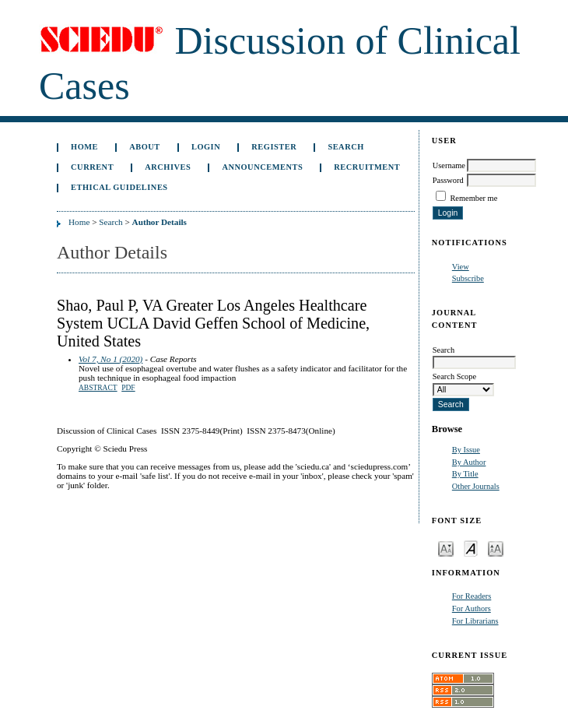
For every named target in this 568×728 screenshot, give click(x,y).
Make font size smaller (446, 548)
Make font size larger (496, 548)
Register (274, 147)
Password (448, 180)
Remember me (473, 198)
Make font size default (471, 548)
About (145, 147)
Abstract (98, 388)
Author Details (160, 222)
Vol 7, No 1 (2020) (110, 359)
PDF (128, 388)
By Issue (466, 450)
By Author (469, 462)
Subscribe (468, 278)
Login (206, 147)
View (461, 267)
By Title (465, 474)
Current (92, 167)
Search (345, 147)
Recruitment (367, 167)
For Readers (472, 596)
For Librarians (475, 621)
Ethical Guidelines (119, 187)
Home (84, 147)
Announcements (262, 167)
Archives (168, 167)
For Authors (472, 608)
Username (449, 165)
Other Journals (476, 486)
